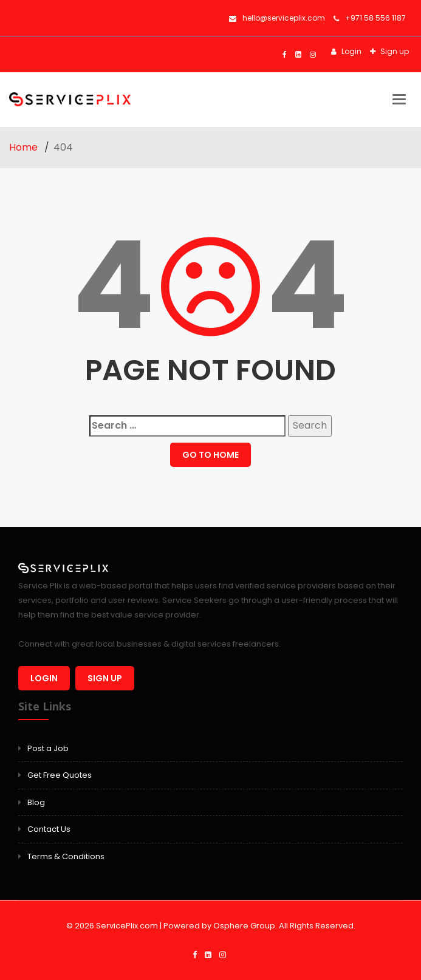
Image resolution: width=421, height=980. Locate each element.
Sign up (394, 51)
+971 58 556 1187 (370, 18)
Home (25, 147)
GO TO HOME (211, 455)
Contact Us (49, 829)
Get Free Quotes (60, 775)
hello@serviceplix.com (277, 18)
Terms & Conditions (66, 856)
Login (351, 51)
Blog (36, 802)
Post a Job (48, 748)
